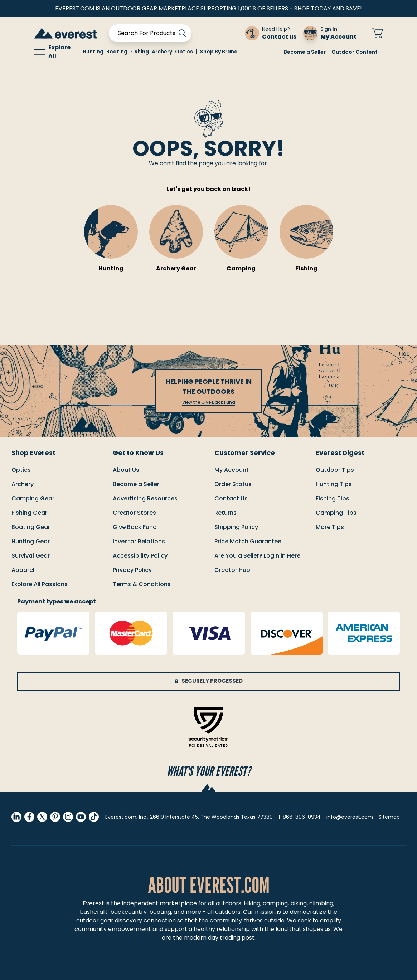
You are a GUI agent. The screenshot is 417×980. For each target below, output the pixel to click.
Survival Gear (31, 556)
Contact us (231, 498)
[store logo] (66, 33)
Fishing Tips (333, 498)
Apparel (23, 570)
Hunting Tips (334, 484)
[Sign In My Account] (334, 33)
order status (233, 484)
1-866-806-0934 (300, 817)
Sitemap (389, 817)
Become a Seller (305, 52)
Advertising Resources (145, 498)
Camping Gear (33, 498)
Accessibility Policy (140, 556)
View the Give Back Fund (209, 402)
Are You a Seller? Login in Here (257, 556)
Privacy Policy (132, 570)
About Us (126, 470)
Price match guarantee (248, 541)
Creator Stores (134, 513)
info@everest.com (350, 817)
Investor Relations (139, 541)
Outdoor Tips (335, 470)
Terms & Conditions (142, 584)
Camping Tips (336, 513)
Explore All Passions (40, 584)
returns (226, 513)
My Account (343, 37)
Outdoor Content (355, 52)
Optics (21, 470)
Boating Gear (31, 527)
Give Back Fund (135, 527)
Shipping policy (236, 527)
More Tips (330, 527)
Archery (23, 484)
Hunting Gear (31, 541)
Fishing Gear (29, 513)
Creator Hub (232, 570)
